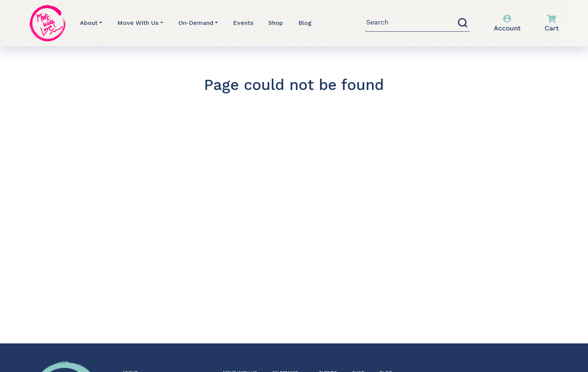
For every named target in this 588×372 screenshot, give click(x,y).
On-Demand (196, 23)
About (89, 23)
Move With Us (138, 23)
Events (243, 23)
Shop (276, 23)
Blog (305, 23)
